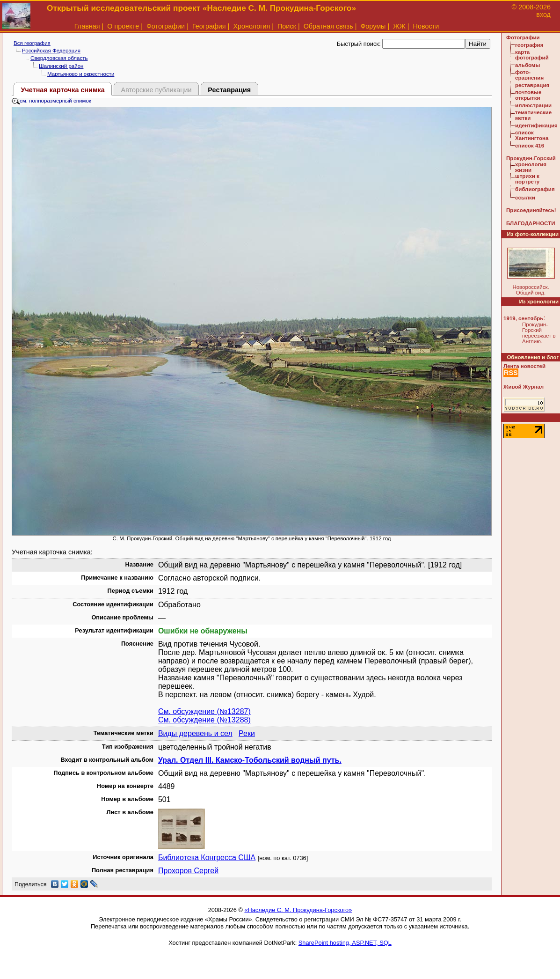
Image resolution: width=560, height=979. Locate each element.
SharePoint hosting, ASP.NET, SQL (345, 943)
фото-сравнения (529, 75)
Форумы (373, 26)
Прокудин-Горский (531, 158)
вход (543, 15)
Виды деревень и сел (195, 733)
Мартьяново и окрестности (81, 74)
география (529, 45)
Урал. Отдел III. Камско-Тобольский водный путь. (250, 760)
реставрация (532, 85)
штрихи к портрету (527, 179)
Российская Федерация (51, 51)
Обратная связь (328, 26)
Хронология (251, 26)
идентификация (536, 125)
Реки (247, 733)
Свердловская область (59, 58)
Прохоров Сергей (188, 871)
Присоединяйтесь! (531, 210)
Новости (426, 26)
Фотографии (166, 26)
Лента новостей (524, 366)
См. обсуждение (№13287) (204, 711)
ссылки (525, 198)
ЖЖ (399, 26)
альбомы (527, 65)
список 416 (530, 146)
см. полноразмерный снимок (51, 101)
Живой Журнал (524, 387)
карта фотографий (532, 55)
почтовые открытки (528, 95)
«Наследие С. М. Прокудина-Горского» (298, 910)
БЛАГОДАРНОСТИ (531, 223)
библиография (535, 189)
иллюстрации (533, 105)
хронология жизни (531, 167)
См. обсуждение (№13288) (204, 720)
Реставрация (229, 90)
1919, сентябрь (523, 318)
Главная (87, 26)
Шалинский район (61, 66)
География (209, 26)
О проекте (123, 26)
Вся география (32, 43)
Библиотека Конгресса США (207, 858)
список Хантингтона (532, 135)
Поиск (287, 26)
